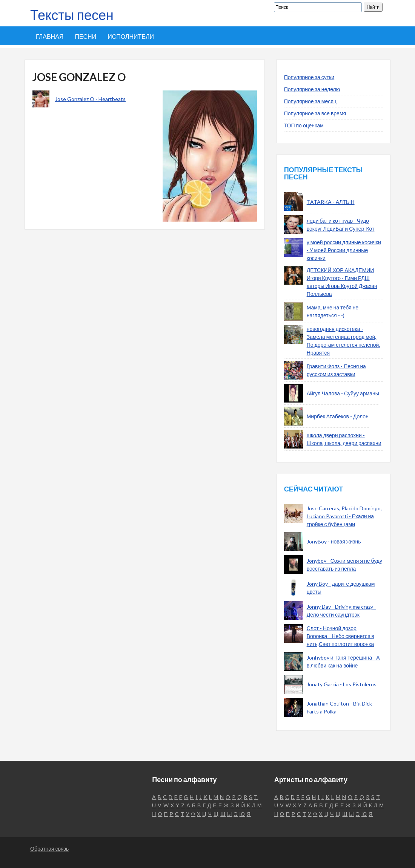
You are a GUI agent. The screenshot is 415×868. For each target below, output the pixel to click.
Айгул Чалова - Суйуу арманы (343, 393)
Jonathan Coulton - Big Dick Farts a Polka (339, 707)
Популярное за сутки (309, 77)
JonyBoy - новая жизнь (334, 541)
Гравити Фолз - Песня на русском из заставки (336, 370)
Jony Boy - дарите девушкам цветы (341, 588)
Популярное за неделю (312, 89)
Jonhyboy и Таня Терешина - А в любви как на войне (343, 661)
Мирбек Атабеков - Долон (338, 416)
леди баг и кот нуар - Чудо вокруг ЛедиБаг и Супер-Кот (341, 225)
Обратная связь (49, 849)
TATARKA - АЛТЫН (331, 202)
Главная (50, 36)
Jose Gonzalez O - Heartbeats (90, 99)
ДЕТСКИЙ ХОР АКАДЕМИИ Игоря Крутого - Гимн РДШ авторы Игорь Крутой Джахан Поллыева (342, 282)
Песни (85, 36)
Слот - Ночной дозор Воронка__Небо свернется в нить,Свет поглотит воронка (340, 636)
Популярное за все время (315, 113)
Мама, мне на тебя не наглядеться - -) (333, 311)
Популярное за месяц (310, 101)
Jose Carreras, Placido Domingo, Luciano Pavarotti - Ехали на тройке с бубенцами (344, 516)
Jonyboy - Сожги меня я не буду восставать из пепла (344, 565)
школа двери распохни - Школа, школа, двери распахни (344, 439)
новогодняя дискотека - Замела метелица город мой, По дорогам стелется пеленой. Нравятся (344, 341)
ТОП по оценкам (304, 125)
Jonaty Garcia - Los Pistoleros (342, 684)
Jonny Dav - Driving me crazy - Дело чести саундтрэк (341, 611)
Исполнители (131, 36)
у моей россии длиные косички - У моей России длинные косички (344, 250)
